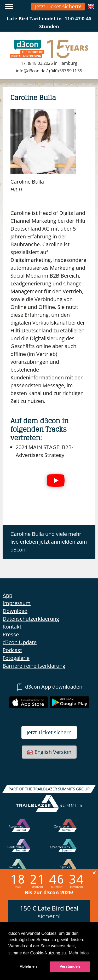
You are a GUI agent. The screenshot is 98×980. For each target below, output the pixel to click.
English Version (49, 752)
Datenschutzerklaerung (31, 619)
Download (15, 611)
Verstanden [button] (70, 966)
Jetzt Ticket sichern (49, 732)
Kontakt (12, 627)
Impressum (17, 603)
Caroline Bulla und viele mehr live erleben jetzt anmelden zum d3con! (49, 542)
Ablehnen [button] (28, 966)
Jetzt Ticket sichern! (58, 6)
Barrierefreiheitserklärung (34, 666)
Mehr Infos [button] (79, 953)
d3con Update (20, 642)
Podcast (12, 650)
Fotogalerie (16, 658)
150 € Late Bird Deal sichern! (49, 912)
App (7, 595)
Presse (11, 634)
